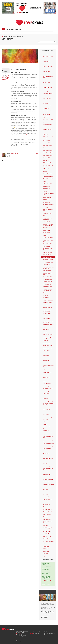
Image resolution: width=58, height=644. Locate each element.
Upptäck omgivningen (48, 391)
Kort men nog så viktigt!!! (48, 401)
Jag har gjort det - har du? (49, 502)
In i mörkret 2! (46, 414)
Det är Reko (46, 54)
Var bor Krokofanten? (48, 279)
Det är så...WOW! (47, 305)
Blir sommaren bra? (47, 284)
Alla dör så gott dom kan (48, 238)
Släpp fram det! (46, 351)
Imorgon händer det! (47, 277)
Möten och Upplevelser (48, 479)
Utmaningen (46, 489)
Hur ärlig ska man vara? (48, 260)
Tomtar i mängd (46, 82)
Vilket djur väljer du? (47, 244)
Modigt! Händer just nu (48, 389)
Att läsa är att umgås (47, 67)
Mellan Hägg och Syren (48, 57)
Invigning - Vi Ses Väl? (48, 335)
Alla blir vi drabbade (47, 124)
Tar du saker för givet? (48, 64)
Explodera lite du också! (48, 96)
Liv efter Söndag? (47, 477)
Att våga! (45, 424)
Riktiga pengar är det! (48, 348)
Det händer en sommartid (48, 205)
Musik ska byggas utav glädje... (48, 210)
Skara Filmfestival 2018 (48, 106)
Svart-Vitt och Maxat (47, 327)
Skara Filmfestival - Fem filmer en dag (48, 322)
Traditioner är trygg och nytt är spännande (48, 338)
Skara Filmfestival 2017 (48, 145)
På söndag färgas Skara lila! (48, 522)
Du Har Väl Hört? (47, 361)
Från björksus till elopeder (49, 353)
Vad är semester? (47, 163)
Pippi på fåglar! (46, 546)
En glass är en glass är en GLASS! (49, 366)
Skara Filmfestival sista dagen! (48, 433)
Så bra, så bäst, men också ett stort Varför (47, 290)
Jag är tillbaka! (46, 298)
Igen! (44, 122)
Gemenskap (46, 148)
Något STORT (46, 117)
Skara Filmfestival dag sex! (48, 437)
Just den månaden (47, 412)
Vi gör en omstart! (47, 127)
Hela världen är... (47, 378)
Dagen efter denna (47, 246)
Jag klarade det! (46, 504)
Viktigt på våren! (46, 409)
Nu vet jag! (45, 461)
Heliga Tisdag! (46, 551)
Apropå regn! (46, 497)
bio (5, 76)
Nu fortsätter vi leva (47, 200)
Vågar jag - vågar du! (47, 499)
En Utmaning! (46, 386)
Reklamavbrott (46, 108)
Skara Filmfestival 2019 (48, 85)
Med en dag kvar (47, 316)
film (7, 76)
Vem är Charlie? (46, 482)
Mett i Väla (45, 494)
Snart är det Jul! (46, 143)
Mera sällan (45, 103)
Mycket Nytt (45, 235)
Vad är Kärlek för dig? (48, 129)
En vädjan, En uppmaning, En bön (49, 194)
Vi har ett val (46, 134)
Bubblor (45, 181)
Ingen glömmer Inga (47, 252)
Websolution (18, 634)
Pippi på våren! (46, 539)
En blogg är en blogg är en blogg (48, 137)
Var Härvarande (46, 233)
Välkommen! (46, 398)
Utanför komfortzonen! (48, 458)
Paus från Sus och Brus (48, 176)
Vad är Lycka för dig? (47, 303)
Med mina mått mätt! (47, 512)
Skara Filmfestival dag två (49, 446)
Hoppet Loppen (46, 189)
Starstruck (45, 191)
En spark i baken (47, 71)
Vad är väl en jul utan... (48, 300)
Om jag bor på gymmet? (48, 466)
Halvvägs (45, 171)
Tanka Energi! (46, 396)
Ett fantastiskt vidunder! (48, 257)
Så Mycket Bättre (47, 169)
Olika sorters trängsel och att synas (48, 404)
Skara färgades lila (47, 519)
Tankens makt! (46, 544)
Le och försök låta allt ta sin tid (48, 77)
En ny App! (45, 554)
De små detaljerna (47, 514)
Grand (3, 78)
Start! (44, 556)
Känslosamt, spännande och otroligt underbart (48, 225)
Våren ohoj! (45, 207)
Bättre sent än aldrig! (47, 417)
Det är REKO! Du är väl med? (48, 166)
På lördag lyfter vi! (47, 356)
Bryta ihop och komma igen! (48, 427)
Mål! (44, 363)
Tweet (36, 153)
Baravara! (45, 463)
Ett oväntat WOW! (47, 265)
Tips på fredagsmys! (47, 509)
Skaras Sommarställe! (48, 93)
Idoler (44, 293)
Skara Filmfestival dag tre (48, 444)
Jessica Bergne (14, 153)
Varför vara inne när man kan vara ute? (48, 268)
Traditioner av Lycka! (47, 287)
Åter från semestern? (47, 472)
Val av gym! (45, 517)
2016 (3, 76)
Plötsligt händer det (47, 98)
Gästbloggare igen (47, 271)
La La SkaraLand (47, 222)
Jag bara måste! (46, 343)
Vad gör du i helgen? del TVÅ (48, 370)
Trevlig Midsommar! (47, 174)
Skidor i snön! (46, 549)
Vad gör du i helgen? (47, 373)
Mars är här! (46, 295)
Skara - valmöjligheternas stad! (48, 469)
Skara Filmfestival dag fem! (48, 441)
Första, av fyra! (46, 430)
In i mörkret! (46, 419)
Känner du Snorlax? (47, 282)
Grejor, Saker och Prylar (48, 179)
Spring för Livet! (46, 394)
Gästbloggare (46, 454)
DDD (44, 216)
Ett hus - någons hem (48, 184)
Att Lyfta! (45, 358)
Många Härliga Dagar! (48, 346)
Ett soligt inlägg (46, 186)
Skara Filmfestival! (47, 449)
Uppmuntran (46, 525)
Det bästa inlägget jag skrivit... (48, 249)
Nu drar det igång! (47, 474)
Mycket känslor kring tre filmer (48, 241)
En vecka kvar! (46, 451)
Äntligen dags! (46, 456)
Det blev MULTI (46, 114)
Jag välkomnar (46, 132)
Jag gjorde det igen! (47, 531)
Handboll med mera (47, 228)
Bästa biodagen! (46, 319)
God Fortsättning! (47, 140)
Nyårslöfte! (45, 422)
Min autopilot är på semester (47, 111)
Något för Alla (46, 160)
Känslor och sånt (47, 230)
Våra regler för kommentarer (9, 161)
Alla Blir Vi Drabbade (47, 59)
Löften (44, 74)
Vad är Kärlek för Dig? (48, 87)
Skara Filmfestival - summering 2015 (47, 311)
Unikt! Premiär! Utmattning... (46, 90)
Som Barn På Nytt (47, 255)
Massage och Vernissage (48, 484)
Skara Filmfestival (5, 79)
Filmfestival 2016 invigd (48, 262)
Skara (8, 75)
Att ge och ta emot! (47, 536)
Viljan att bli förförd (47, 384)
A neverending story (47, 101)
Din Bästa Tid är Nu (47, 69)
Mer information (44, 617)
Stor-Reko (45, 80)
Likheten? (45, 375)
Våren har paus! (46, 507)
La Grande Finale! (47, 314)
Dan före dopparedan (48, 308)
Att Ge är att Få (46, 202)
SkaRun (45, 487)
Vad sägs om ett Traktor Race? (48, 381)
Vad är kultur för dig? (47, 213)
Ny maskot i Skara (47, 197)
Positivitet (45, 492)
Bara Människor (46, 534)
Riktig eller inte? (46, 330)
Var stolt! (45, 407)
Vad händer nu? (46, 62)
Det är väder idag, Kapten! (49, 541)
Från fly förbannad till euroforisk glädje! (47, 528)
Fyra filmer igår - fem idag (48, 325)
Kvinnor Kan (46, 341)
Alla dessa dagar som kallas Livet (48, 274)
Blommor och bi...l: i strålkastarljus (47, 219)
